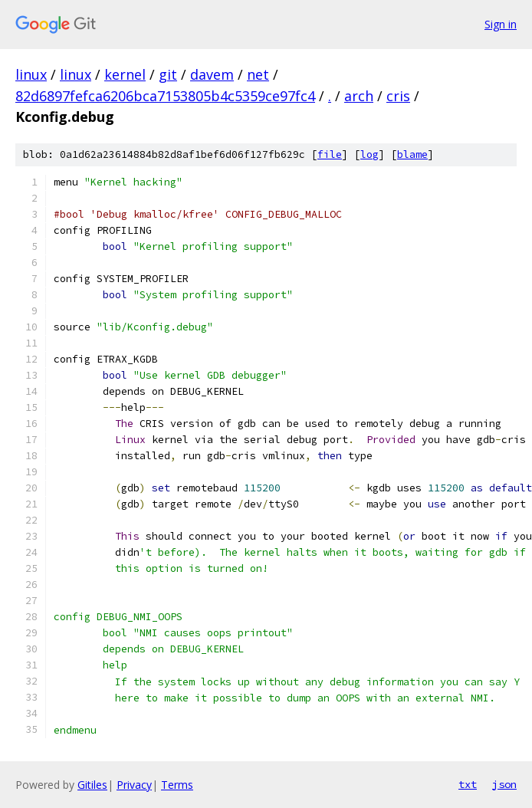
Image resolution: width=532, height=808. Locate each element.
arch (359, 96)
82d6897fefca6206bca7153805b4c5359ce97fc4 (165, 96)
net (258, 74)
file (330, 154)
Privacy (134, 785)
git (168, 74)
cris (398, 96)
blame (412, 154)
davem (212, 74)
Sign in (501, 24)
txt (468, 784)
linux (31, 74)
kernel (125, 74)
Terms (177, 785)
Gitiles (92, 785)
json (504, 784)
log (369, 154)
